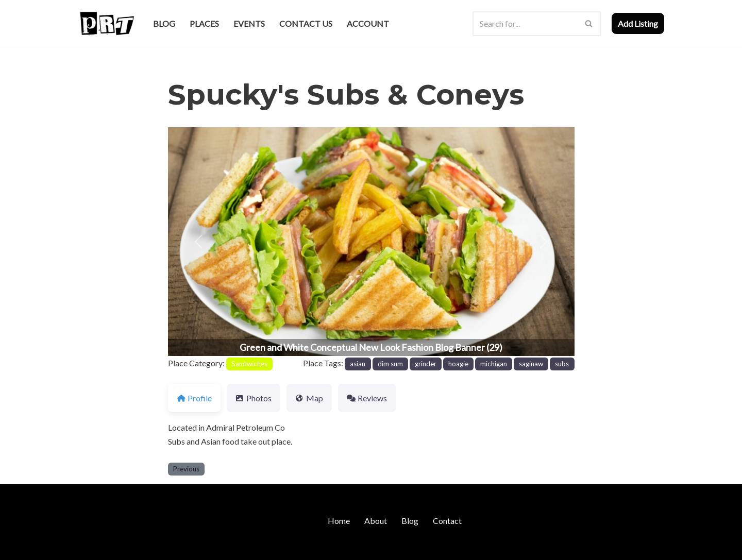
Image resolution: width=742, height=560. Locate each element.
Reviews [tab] (367, 398)
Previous (186, 469)
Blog (164, 23)
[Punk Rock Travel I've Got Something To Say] (106, 23)
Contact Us (306, 23)
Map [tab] (309, 398)
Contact (447, 521)
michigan (494, 364)
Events (249, 23)
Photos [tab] (254, 398)
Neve (87, 547)
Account (368, 23)
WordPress (166, 547)
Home (339, 521)
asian (358, 364)
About (376, 521)
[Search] (525, 24)
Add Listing (638, 23)
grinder (426, 364)
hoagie (458, 364)
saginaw (531, 364)
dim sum (390, 364)
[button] (198, 242)
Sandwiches (249, 364)
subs (562, 364)
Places (204, 23)
